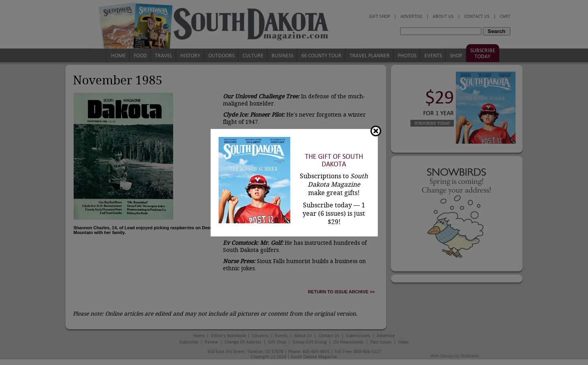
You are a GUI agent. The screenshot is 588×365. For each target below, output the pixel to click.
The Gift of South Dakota (334, 160)
